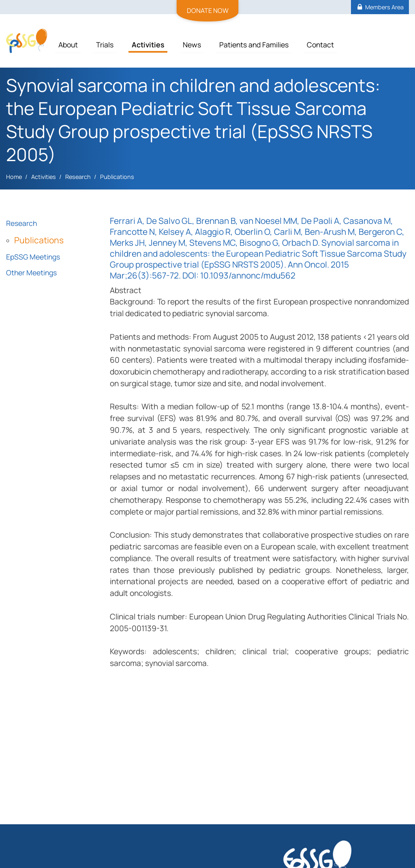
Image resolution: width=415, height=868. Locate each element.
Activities (148, 45)
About (68, 45)
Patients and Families (254, 45)
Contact (320, 45)
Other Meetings (31, 272)
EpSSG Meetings (33, 257)
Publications (117, 177)
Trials (105, 45)
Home (14, 177)
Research (78, 177)
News (192, 45)
